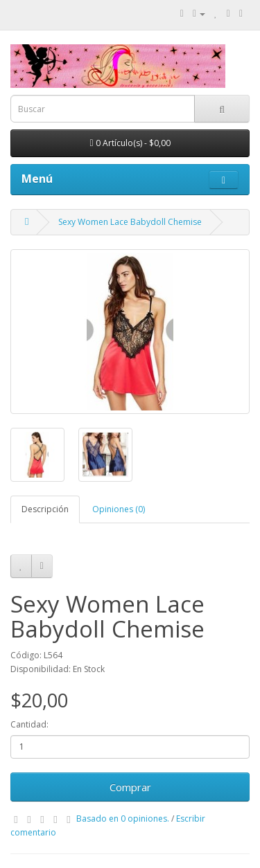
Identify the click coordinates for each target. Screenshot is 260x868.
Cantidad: (29, 724)
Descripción (45, 509)
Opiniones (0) (119, 509)
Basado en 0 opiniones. (123, 819)
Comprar (130, 787)
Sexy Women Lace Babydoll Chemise (130, 222)
